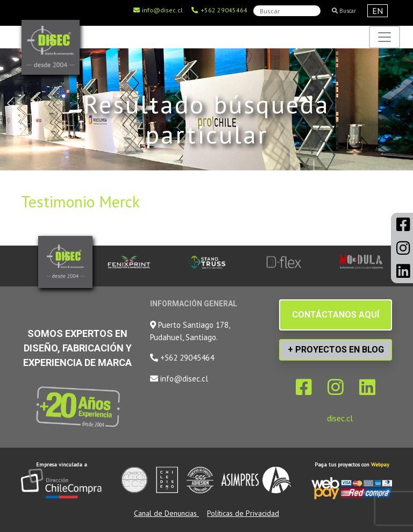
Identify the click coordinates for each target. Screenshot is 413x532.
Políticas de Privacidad (243, 513)
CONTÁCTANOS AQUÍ (336, 315)
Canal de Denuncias (166, 513)
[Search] (287, 11)
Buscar (344, 11)
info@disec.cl (158, 10)
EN (378, 11)
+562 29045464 (219, 10)
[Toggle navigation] (384, 37)
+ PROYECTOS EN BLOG (336, 350)
